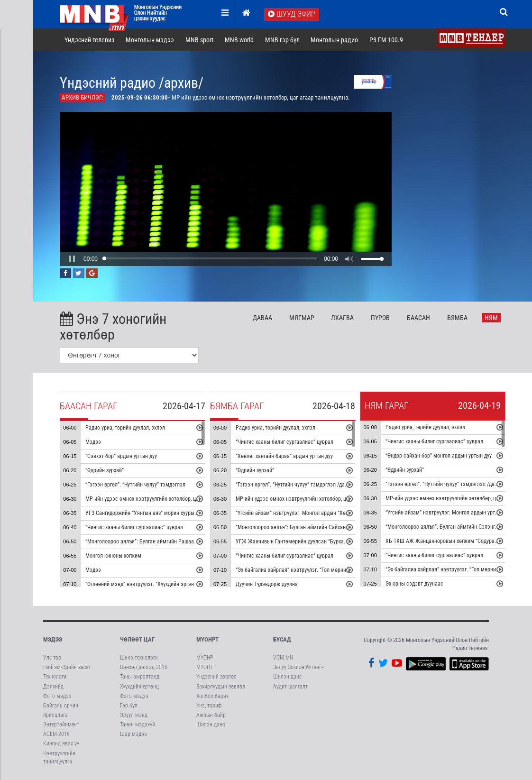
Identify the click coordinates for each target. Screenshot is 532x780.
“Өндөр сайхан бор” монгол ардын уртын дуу (439, 456)
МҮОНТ (205, 667)
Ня (491, 318)
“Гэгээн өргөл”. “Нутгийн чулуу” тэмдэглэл (135, 485)
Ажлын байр (211, 715)
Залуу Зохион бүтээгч (298, 667)
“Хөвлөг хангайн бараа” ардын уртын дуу (284, 456)
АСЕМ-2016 (56, 734)
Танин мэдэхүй (138, 725)
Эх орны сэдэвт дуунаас (414, 584)
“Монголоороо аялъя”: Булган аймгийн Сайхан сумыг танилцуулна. (315, 527)
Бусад (282, 639)
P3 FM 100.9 (386, 40)
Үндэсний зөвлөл (216, 677)
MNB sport (199, 40)
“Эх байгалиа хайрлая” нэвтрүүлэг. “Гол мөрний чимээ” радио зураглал (321, 570)
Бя (457, 318)
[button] (72, 259)
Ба (418, 318)
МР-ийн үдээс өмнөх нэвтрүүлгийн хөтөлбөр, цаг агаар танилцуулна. (167, 499)
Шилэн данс (211, 725)
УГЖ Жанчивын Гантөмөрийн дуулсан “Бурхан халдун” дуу (305, 541)
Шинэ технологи (139, 658)
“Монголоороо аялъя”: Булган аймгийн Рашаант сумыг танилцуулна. (167, 541)
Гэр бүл (129, 706)
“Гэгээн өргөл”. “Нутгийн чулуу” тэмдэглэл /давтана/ (298, 485)
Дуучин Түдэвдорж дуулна (267, 584)
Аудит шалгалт (290, 687)
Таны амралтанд (140, 677)
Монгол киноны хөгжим (113, 556)
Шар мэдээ (133, 734)
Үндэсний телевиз (89, 40)
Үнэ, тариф (209, 706)
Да (262, 318)
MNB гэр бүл (282, 40)
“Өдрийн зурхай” (105, 470)
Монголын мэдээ (150, 40)
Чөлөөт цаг (137, 639)
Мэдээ (93, 442)
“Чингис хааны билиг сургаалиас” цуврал (134, 527)
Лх (342, 318)
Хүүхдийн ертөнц (139, 687)
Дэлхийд (53, 687)
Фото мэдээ (57, 696)
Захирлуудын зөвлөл (221, 687)
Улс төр (52, 658)
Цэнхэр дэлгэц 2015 (144, 667)
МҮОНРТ (207, 639)
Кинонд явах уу (61, 743)
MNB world (239, 40)
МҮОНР (205, 658)
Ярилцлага (55, 715)
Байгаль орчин (61, 706)
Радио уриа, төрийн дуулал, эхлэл (125, 428)
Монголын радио (334, 40)
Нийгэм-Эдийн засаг (67, 667)
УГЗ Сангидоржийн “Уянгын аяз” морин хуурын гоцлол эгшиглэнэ (163, 513)
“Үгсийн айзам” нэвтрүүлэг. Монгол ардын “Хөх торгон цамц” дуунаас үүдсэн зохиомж (338, 513)
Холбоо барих (212, 696)
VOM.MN (283, 658)
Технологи (55, 677)
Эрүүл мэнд (134, 715)
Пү (380, 318)
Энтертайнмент (61, 725)
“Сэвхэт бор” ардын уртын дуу (121, 456)
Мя (302, 318)
